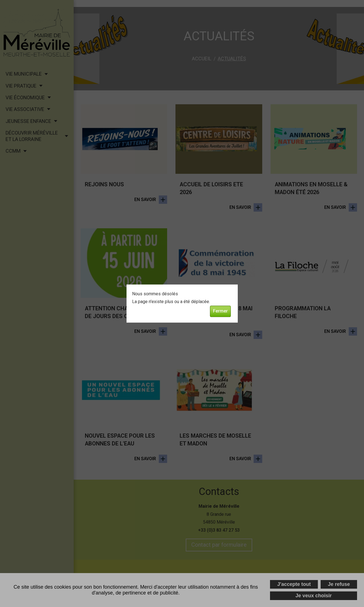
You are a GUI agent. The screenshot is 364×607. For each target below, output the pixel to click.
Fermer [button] (220, 311)
